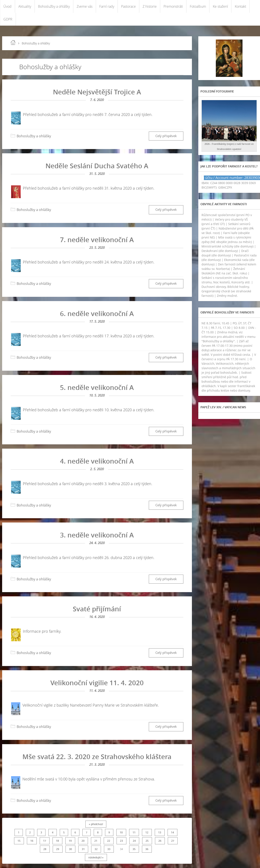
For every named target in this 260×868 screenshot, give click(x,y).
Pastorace (128, 6)
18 (57, 841)
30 (70, 849)
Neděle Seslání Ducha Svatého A (97, 166)
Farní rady (107, 6)
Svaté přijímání (97, 609)
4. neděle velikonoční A (97, 461)
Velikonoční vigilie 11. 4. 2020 (97, 683)
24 (134, 841)
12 (147, 832)
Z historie (150, 6)
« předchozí (96, 824)
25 (147, 841)
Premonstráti (173, 6)
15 (19, 841)
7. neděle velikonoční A (97, 240)
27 (173, 841)
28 (45, 849)
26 (160, 841)
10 (121, 832)
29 (58, 849)
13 (160, 832)
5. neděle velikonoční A (97, 387)
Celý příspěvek (166, 136)
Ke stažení (220, 6)
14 (172, 832)
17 (45, 841)
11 (134, 832)
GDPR (8, 19)
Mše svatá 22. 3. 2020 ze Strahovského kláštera (97, 757)
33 (109, 849)
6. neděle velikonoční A (97, 313)
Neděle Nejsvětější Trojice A (97, 92)
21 (96, 841)
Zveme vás (85, 6)
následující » (96, 857)
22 (109, 841)
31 (83, 849)
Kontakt (240, 6)
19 (70, 841)
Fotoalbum (198, 6)
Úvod (7, 6)
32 (96, 849)
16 (32, 841)
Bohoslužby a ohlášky (54, 6)
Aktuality (25, 6)
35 (134, 849)
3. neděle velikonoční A (97, 535)
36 (147, 849)
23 (121, 841)
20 (83, 841)
